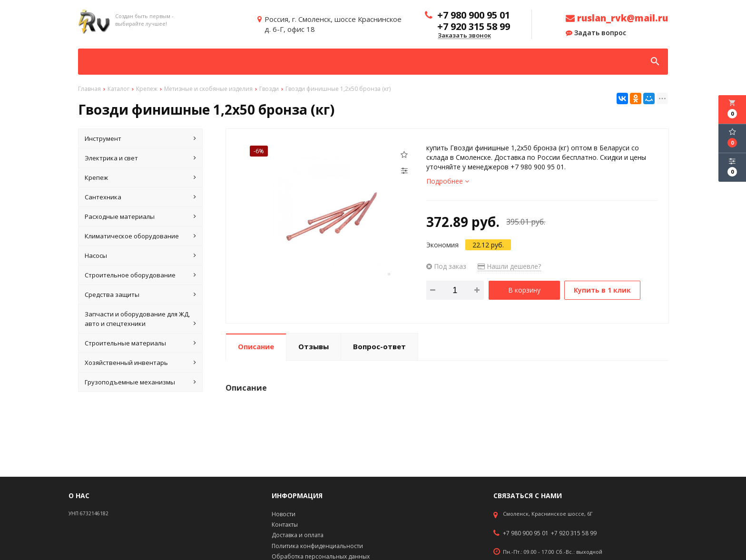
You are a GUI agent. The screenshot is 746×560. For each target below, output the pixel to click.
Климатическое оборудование (140, 236)
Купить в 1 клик (603, 290)
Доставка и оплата (298, 535)
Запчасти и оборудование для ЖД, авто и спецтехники (140, 319)
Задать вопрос (596, 33)
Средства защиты (140, 295)
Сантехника (140, 197)
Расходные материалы (140, 216)
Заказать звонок (464, 36)
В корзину (524, 290)
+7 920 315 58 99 (574, 533)
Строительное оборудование (140, 275)
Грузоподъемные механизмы (140, 382)
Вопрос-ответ (379, 346)
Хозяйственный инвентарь (140, 363)
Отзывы (314, 346)
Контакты (285, 525)
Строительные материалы (140, 343)
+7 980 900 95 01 (526, 533)
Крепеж (140, 177)
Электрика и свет (140, 158)
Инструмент (140, 138)
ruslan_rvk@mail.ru (617, 18)
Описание (256, 346)
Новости (284, 514)
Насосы (140, 255)
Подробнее (448, 181)
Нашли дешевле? (509, 266)
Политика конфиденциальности (317, 546)
